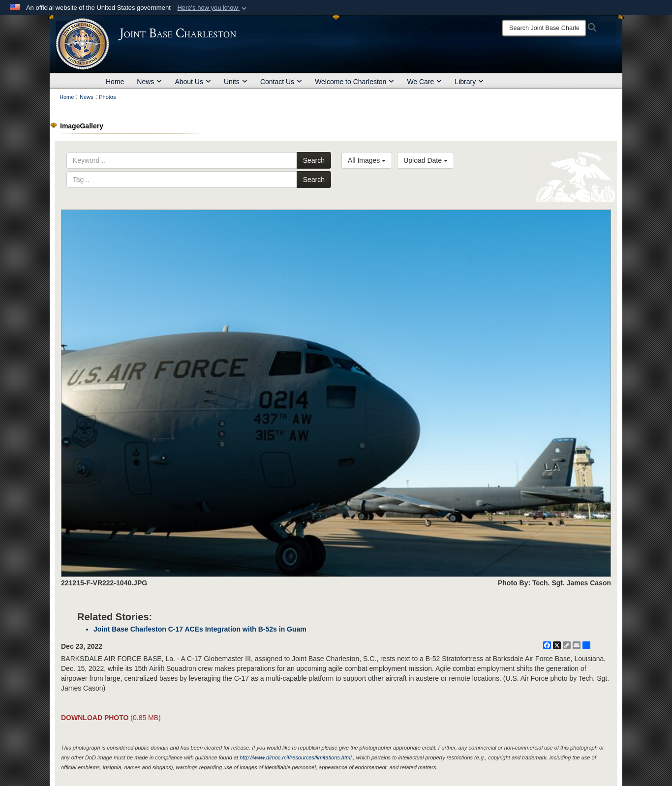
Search (314, 160)
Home (115, 82)
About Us (193, 82)
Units (236, 82)
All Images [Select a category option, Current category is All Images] (367, 160)
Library (469, 82)
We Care (424, 82)
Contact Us (281, 82)
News (149, 82)
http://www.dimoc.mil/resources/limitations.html (295, 757)
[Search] (544, 28)
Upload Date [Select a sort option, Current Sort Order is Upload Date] (426, 160)
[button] (213, 8)
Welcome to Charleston (354, 82)
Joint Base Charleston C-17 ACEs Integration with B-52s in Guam (200, 629)
